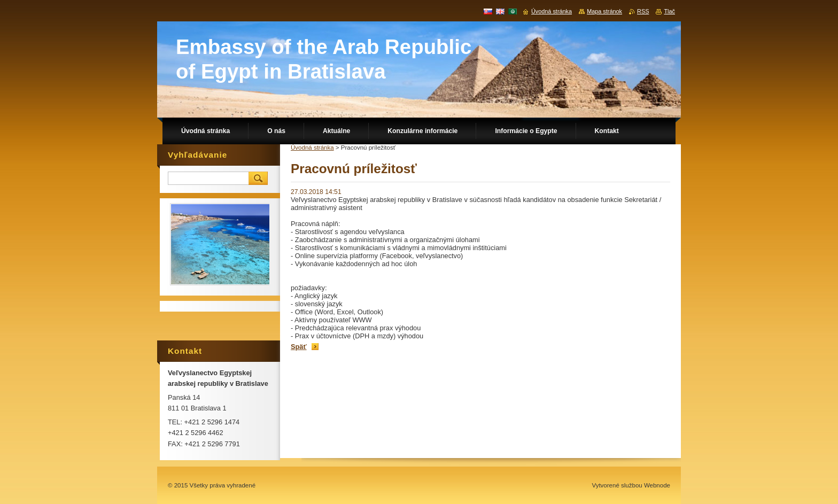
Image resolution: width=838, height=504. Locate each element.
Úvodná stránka (312, 148)
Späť (299, 347)
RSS (643, 11)
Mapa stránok (604, 11)
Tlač (669, 11)
